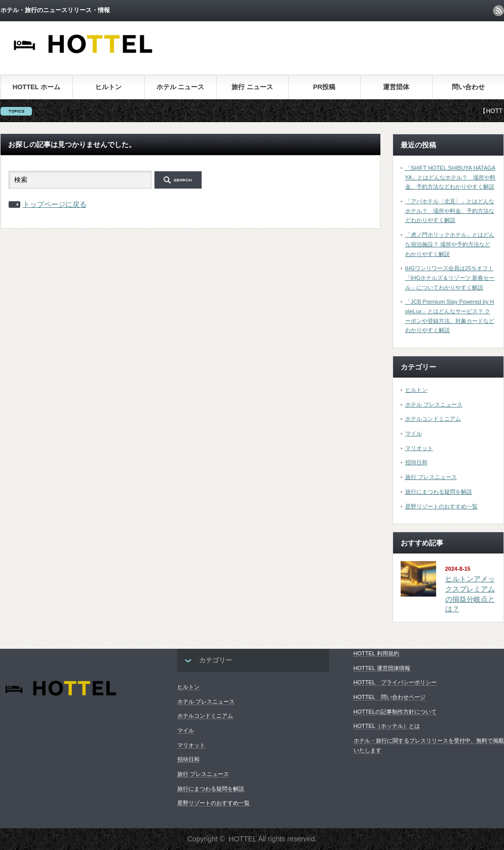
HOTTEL (243, 839)
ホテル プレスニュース (434, 404)
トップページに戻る (55, 204)
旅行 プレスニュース (431, 477)
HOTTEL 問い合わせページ (390, 697)
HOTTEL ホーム (36, 87)
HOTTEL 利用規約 (376, 653)
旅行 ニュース (252, 87)
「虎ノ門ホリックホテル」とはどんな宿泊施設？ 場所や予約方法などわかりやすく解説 (450, 244)
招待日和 (416, 462)
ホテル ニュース (181, 87)
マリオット (419, 448)
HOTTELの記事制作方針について (395, 712)
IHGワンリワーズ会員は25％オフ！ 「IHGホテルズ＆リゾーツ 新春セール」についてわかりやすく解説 (450, 278)
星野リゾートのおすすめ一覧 (441, 506)
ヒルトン (108, 87)
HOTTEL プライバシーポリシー (395, 682)
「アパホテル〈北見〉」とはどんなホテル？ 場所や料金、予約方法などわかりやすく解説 (450, 211)
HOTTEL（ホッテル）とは (387, 726)
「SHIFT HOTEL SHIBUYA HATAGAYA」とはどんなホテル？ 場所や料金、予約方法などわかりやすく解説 (451, 177)
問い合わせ (468, 87)
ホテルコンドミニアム (433, 419)
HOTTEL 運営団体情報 (382, 668)
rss (498, 11)
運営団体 (396, 87)
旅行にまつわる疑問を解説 (439, 492)
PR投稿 (324, 87)
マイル (414, 433)
